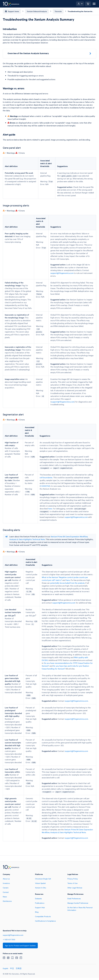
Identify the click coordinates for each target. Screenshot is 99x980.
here (50, 508)
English (6, 968)
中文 (12, 968)
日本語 (19, 968)
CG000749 (45, 486)
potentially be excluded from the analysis (67, 583)
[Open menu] (94, 4)
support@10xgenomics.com (62, 273)
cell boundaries (46, 477)
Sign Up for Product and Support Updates (20, 945)
